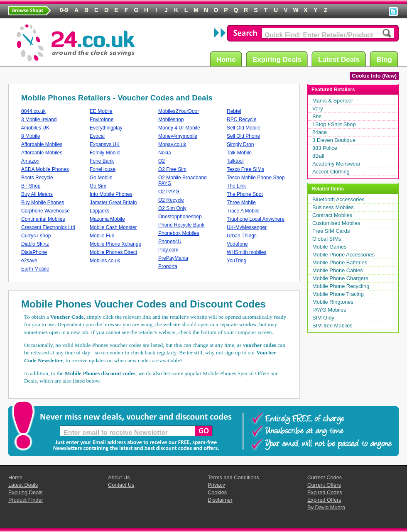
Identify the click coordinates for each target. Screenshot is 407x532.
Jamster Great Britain (113, 203)
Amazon (30, 161)
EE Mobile (101, 111)
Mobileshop (171, 120)
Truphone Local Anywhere (256, 219)
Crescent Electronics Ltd (48, 227)
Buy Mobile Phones (43, 203)
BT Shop (31, 186)
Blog (385, 59)
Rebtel (234, 111)
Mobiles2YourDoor (179, 111)
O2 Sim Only (172, 208)
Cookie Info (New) (374, 76)
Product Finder (26, 500)
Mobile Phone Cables (338, 270)
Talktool (235, 161)
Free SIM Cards (331, 231)
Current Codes (325, 477)
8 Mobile (31, 136)
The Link (236, 186)
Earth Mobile (35, 269)
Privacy (216, 485)
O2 (162, 161)
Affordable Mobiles (42, 144)
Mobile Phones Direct (113, 252)
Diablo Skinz (35, 244)
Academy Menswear (336, 164)
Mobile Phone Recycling (341, 286)
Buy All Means (37, 194)
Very (318, 109)
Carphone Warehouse (45, 211)
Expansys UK (105, 144)
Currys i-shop (36, 236)
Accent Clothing (331, 172)
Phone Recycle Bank (181, 225)
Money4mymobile (178, 136)
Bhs (317, 116)
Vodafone (237, 244)
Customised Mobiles (336, 223)
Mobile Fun (102, 236)
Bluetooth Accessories (338, 199)
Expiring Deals (278, 59)
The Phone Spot (245, 194)
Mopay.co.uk (172, 144)
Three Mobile (241, 203)
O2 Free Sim (172, 169)
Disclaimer (220, 500)
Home (227, 59)
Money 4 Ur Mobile (179, 128)
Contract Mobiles (332, 215)
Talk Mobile (239, 153)
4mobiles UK (35, 128)
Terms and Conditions (233, 477)
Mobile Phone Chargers (340, 278)
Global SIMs (327, 239)
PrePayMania (173, 258)
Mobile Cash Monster (113, 227)
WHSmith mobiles (246, 252)
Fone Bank (102, 161)
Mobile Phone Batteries (340, 262)
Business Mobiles (333, 207)
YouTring (237, 261)
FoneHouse (103, 169)
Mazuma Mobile (107, 219)
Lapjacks (99, 211)
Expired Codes (325, 492)
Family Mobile (105, 153)
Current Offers (324, 485)
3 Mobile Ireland (39, 120)
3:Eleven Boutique (334, 140)
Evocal (97, 136)
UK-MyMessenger (247, 227)
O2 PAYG (169, 192)
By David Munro (326, 507)
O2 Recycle (171, 200)
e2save (29, 261)
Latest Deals (340, 59)
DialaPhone (34, 252)
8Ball (318, 156)
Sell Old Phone (243, 136)
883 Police (325, 148)
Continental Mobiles (43, 219)
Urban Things (242, 236)
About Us (119, 477)
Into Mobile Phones (111, 194)
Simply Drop (240, 144)
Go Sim (98, 186)
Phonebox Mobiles (179, 233)
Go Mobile (101, 178)
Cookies (217, 492)
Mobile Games (330, 247)
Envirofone (102, 120)
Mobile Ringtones (333, 302)
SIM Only (323, 318)
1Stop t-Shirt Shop (334, 124)
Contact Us (121, 485)
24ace (320, 132)
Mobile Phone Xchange (115, 244)
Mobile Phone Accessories (343, 255)
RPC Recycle (242, 120)
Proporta (168, 266)
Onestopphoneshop (180, 217)
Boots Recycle (37, 178)
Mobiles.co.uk (105, 261)
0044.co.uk (33, 111)
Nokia (165, 153)
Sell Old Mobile (244, 128)
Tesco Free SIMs (245, 169)
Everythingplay (106, 128)
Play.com (168, 250)
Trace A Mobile (243, 211)
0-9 (64, 10)
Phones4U (170, 242)
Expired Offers (324, 500)
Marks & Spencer (333, 101)
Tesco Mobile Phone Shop (256, 178)
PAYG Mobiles (329, 310)
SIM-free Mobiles (332, 326)
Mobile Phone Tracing (338, 294)
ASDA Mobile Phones (45, 169)
